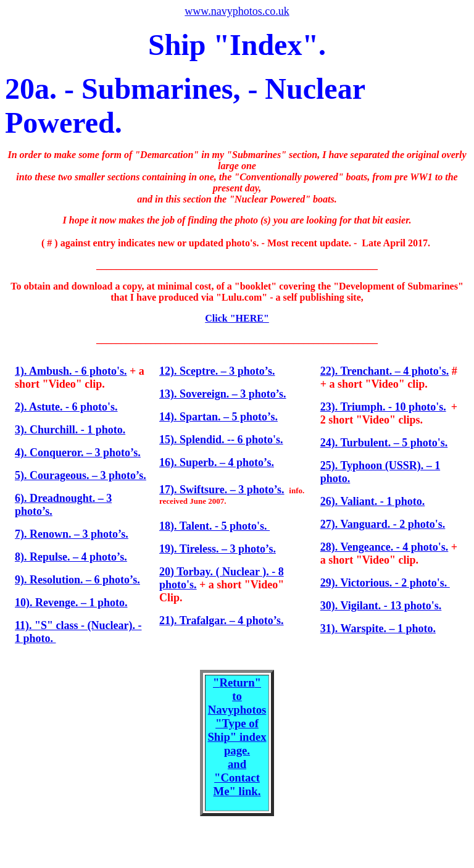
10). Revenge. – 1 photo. (71, 603)
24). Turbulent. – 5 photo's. (384, 443)
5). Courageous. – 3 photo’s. (81, 475)
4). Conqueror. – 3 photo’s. (78, 453)
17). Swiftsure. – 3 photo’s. (222, 490)
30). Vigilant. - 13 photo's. (381, 606)
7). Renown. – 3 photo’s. (72, 534)
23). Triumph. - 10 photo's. (383, 407)
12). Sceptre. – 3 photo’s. (217, 371)
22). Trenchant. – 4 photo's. (385, 371)
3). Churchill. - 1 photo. (70, 430)
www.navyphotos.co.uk (237, 11)
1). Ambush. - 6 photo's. (71, 371)
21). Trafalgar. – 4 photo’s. (222, 620)
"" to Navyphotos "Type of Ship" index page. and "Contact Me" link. (237, 737)
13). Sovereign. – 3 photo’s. (223, 394)
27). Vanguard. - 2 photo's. (383, 524)
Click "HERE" (237, 318)
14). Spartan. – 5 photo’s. (218, 417)
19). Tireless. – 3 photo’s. (218, 549)
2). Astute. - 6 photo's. (66, 407)
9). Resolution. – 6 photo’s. (77, 580)
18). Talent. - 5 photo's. (214, 526)
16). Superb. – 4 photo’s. (217, 462)
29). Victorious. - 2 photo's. (385, 583)
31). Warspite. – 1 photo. (378, 628)
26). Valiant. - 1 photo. (373, 501)
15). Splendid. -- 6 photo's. (221, 440)
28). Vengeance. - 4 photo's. (385, 547)
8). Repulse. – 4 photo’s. (71, 557)
